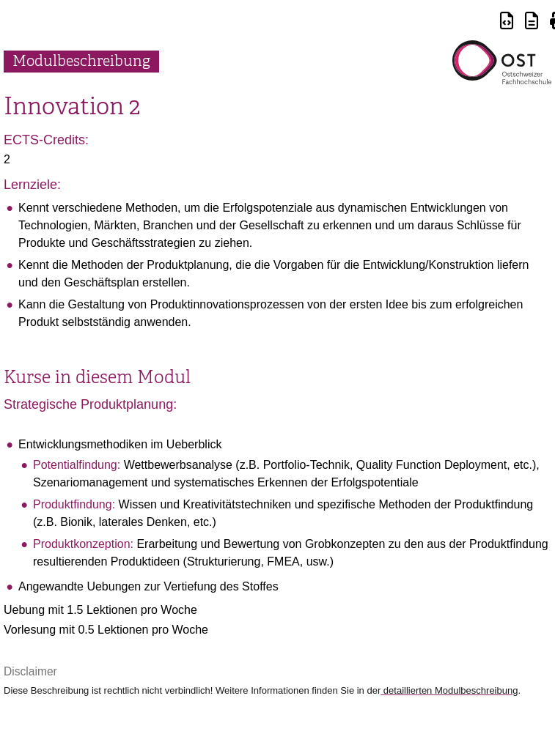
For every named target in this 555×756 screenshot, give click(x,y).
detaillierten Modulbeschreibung (449, 690)
